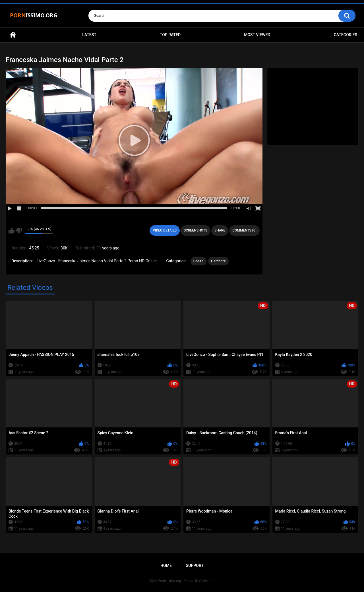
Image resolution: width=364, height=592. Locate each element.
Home (13, 35)
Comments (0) (244, 230)
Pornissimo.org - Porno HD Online (183, 581)
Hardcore (218, 261)
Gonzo (198, 261)
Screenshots (196, 230)
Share (220, 230)
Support (195, 566)
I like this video (12, 231)
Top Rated (170, 35)
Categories (346, 35)
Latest (89, 35)
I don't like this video (19, 231)
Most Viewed (257, 35)
